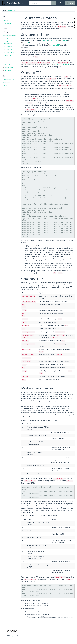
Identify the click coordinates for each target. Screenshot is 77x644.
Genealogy (6, 83)
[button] (61, 3)
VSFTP (45, 41)
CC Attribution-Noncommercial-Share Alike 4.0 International (21, 637)
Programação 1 (8, 46)
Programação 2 (8, 49)
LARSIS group (9, 67)
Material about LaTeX (9, 80)
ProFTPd (64, 41)
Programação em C (9, 52)
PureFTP (26, 43)
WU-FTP (54, 41)
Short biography (8, 23)
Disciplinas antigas (9, 55)
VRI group (8, 71)
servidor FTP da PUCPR (62, 65)
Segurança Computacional (8, 42)
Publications (7, 64)
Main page (6, 20)
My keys (6, 86)
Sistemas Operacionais (10, 35)
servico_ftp (11, 10)
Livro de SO (7, 38)
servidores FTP (55, 45)
